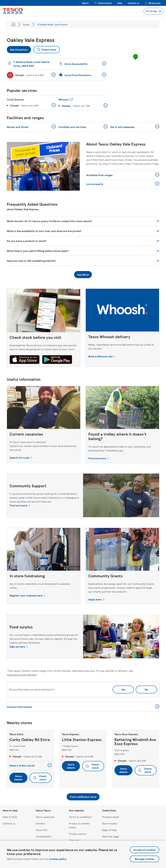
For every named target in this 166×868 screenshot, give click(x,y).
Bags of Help (110, 830)
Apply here (95, 599)
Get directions (17, 49)
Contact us (133, 3)
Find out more (97, 458)
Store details (18, 778)
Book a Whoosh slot (101, 356)
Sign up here (17, 646)
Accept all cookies (145, 850)
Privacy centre (78, 834)
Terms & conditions (80, 817)
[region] (136, 60)
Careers (41, 823)
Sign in (85, 3)
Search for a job (19, 458)
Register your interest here (26, 595)
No (142, 688)
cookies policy (58, 859)
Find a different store (83, 797)
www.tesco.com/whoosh (22, 675)
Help (120, 3)
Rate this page (110, 836)
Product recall (110, 817)
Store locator (103, 3)
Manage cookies (145, 859)
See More (83, 275)
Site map (74, 840)
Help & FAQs (10, 817)
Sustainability (43, 836)
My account (153, 3)
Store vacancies (45, 817)
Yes (123, 689)
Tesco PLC (42, 830)
